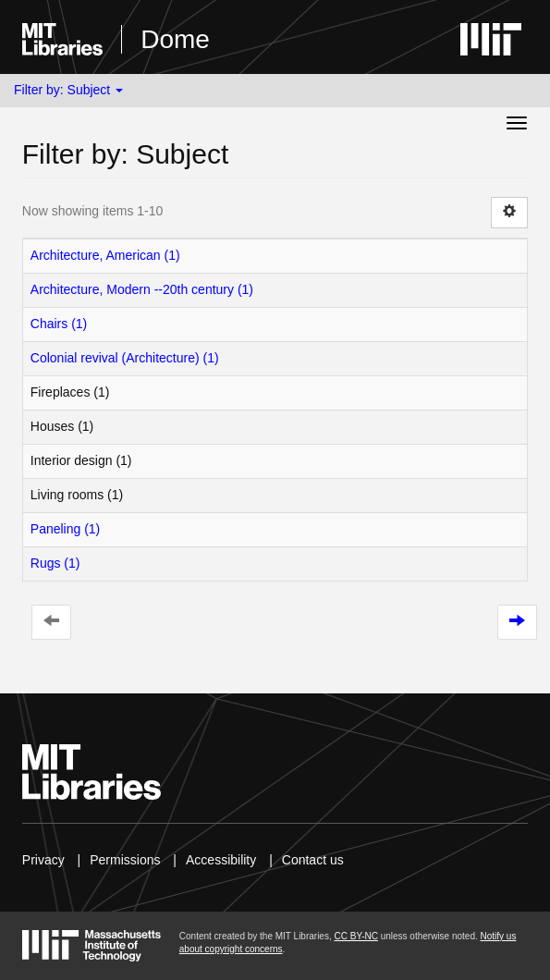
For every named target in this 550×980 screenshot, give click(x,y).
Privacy (43, 860)
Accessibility (221, 860)
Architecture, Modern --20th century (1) (142, 289)
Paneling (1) (66, 529)
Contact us (313, 860)
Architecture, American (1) (105, 255)
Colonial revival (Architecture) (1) (125, 358)
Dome (175, 39)
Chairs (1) (59, 324)
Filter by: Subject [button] (68, 90)
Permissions (125, 860)
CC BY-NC (355, 936)
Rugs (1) (55, 563)
